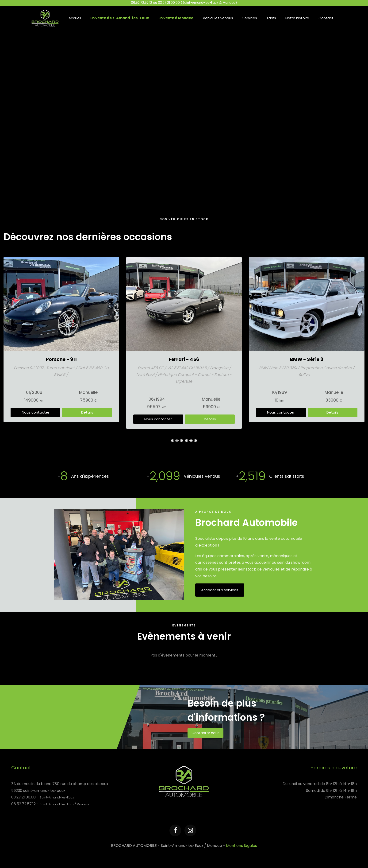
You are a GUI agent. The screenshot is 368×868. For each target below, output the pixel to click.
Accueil (75, 18)
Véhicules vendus (218, 18)
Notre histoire (297, 18)
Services (250, 18)
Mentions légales (241, 846)
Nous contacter (36, 405)
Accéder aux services (220, 590)
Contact (326, 18)
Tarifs (271, 18)
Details (87, 405)
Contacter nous (205, 733)
